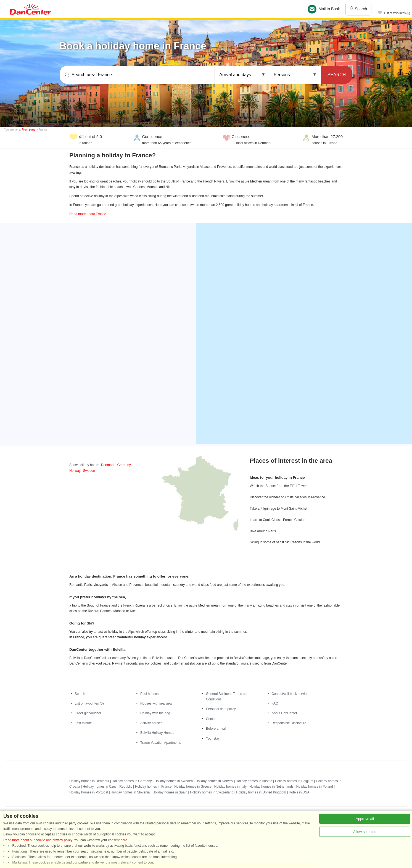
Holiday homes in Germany (132, 781)
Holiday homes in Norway (214, 781)
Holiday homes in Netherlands (271, 787)
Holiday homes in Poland (315, 787)
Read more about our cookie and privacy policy (38, 840)
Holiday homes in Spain (170, 792)
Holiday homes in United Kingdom (261, 792)
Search (358, 9)
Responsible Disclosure (289, 723)
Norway (75, 471)
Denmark (108, 465)
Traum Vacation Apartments (161, 743)
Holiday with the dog (155, 713)
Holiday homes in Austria (254, 781)
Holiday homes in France (153, 787)
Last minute (83, 723)
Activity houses (151, 723)
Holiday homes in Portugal (89, 792)
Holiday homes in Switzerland (212, 792)
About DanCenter (284, 713)
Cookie (211, 719)
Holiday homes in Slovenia (130, 792)
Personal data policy (221, 709)
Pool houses (149, 694)
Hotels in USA (299, 792)
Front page (29, 130)
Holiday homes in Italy (230, 787)
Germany (124, 465)
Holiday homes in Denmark (89, 781)
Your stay (213, 739)
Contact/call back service (290, 694)
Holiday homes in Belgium (294, 781)
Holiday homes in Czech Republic (107, 787)
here (124, 840)
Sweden (89, 471)
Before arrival (216, 729)
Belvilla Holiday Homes (157, 733)
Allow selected (365, 832)
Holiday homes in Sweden (174, 781)
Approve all (365, 819)
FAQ (275, 703)
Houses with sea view (156, 703)
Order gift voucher (88, 713)
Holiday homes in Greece (193, 787)
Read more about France (88, 214)
